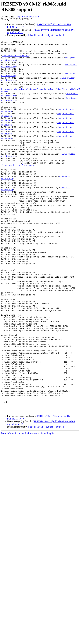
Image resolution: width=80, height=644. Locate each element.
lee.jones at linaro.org (16, 59)
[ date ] (31, 35)
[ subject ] (50, 35)
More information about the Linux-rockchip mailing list (28, 507)
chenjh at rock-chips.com (27, 17)
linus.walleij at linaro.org (18, 190)
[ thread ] (40, 35)
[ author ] (59, 35)
